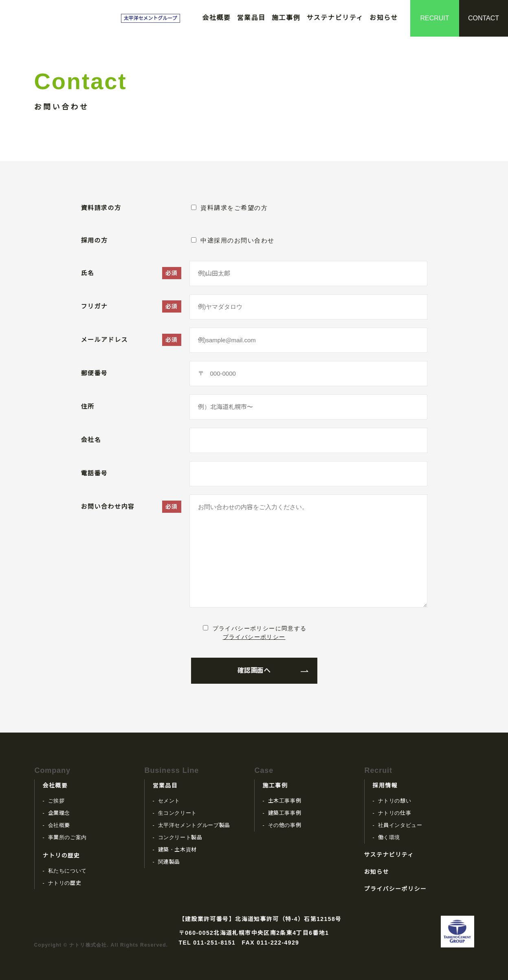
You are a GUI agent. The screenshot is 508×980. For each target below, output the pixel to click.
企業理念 (59, 813)
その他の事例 (285, 825)
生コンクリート (178, 813)
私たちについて (68, 871)
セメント (169, 801)
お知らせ (384, 18)
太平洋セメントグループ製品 (194, 825)
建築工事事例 (285, 813)
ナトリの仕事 (395, 813)
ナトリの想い (395, 801)
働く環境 (389, 837)
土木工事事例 (285, 801)
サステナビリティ (335, 18)
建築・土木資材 (178, 850)
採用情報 (385, 785)
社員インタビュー (400, 825)
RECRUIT (434, 18)
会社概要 (216, 18)
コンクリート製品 (180, 837)
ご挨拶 (56, 801)
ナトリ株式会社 (75, 18)
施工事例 (286, 18)
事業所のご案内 (68, 837)
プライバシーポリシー (254, 637)
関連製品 (169, 862)
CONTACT (484, 18)
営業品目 (251, 18)
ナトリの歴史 (62, 855)
